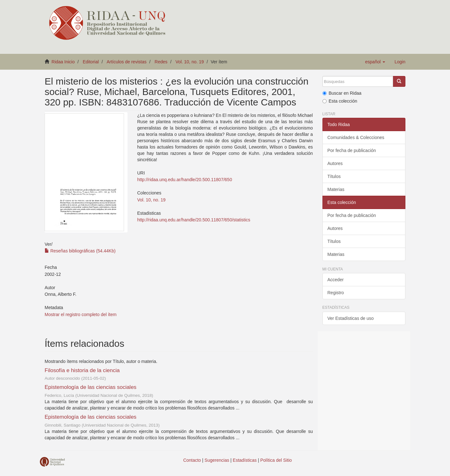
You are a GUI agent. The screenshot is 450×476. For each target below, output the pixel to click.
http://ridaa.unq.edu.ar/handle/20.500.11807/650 (184, 180)
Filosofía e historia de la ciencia (82, 370)
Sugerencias (217, 460)
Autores (335, 163)
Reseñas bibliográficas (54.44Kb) (80, 251)
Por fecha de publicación (352, 150)
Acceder (336, 280)
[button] (375, 62)
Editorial (91, 62)
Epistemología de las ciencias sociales (91, 387)
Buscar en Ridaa (342, 93)
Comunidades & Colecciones (356, 137)
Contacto (192, 460)
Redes (161, 62)
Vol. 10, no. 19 (190, 62)
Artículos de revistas (127, 62)
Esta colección (340, 101)
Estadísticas (245, 460)
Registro (336, 293)
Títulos (334, 176)
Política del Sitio (276, 460)
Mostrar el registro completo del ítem (81, 314)
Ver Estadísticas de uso (351, 318)
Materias (336, 189)
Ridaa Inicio (63, 62)
